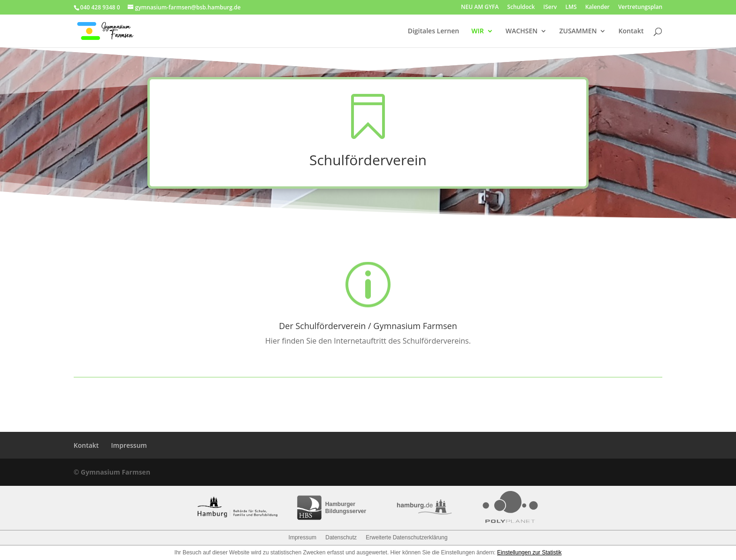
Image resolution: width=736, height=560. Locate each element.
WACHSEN (521, 31)
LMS (571, 8)
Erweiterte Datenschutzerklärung (406, 537)
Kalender (598, 8)
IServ (550, 8)
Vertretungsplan (640, 8)
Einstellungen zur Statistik (529, 552)
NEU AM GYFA (480, 8)
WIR (477, 31)
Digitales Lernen (433, 31)
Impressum (129, 445)
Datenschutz (341, 537)
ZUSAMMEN (578, 31)
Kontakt (631, 31)
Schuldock (521, 8)
